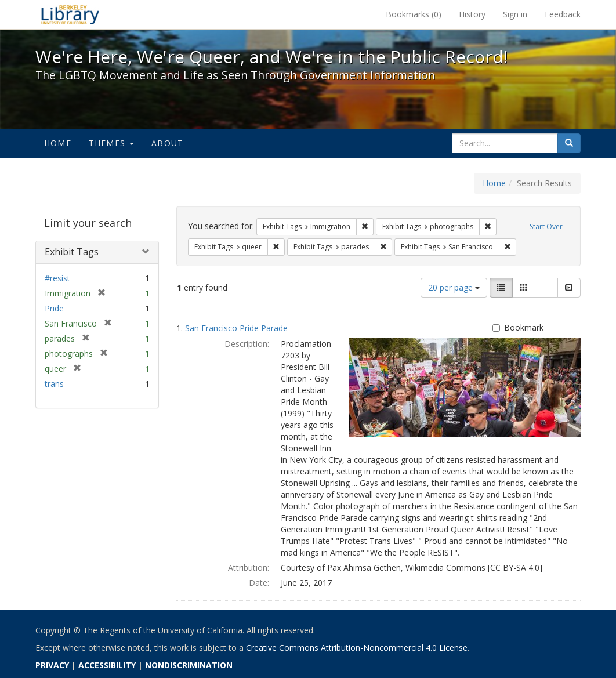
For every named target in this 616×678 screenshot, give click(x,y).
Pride (54, 308)
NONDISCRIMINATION (189, 665)
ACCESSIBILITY (107, 665)
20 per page (454, 287)
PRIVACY (52, 665)
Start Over (546, 226)
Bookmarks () (414, 14)
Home (58, 143)
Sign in (515, 14)
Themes (111, 143)
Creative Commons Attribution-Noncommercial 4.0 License (357, 648)
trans (54, 384)
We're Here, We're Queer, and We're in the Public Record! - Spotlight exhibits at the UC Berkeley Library (70, 14)
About (167, 143)
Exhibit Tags (72, 252)
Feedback (563, 14)
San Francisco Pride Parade (236, 328)
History (472, 14)
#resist (57, 278)
